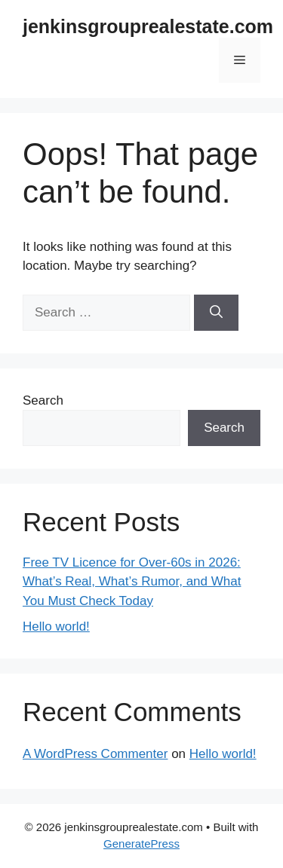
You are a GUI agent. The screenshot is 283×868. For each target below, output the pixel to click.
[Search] (216, 313)
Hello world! (56, 627)
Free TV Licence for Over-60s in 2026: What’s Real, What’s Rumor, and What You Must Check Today (132, 582)
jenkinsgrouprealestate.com (148, 26)
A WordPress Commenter (95, 754)
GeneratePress (141, 844)
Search (43, 400)
